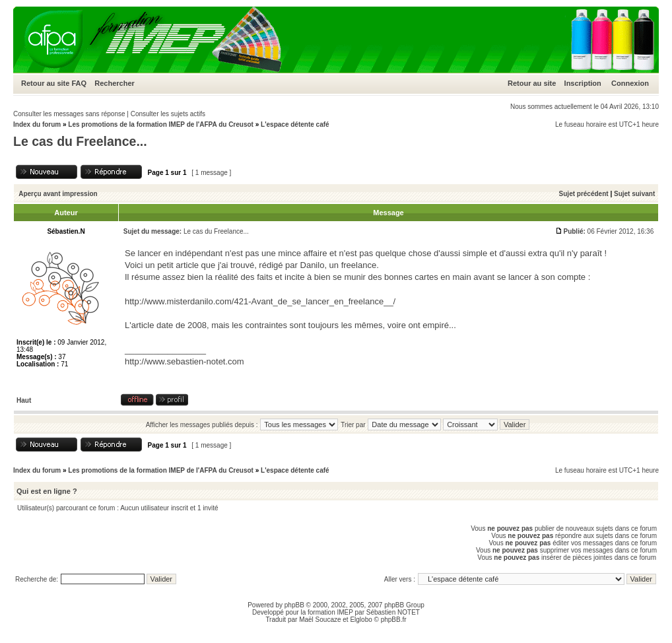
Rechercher (115, 83)
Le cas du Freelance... (80, 141)
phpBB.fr (394, 620)
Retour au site (45, 83)
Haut (24, 400)
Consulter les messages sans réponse (69, 114)
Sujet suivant (634, 194)
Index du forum (37, 124)
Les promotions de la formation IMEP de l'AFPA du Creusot (161, 124)
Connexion (630, 83)
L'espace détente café (295, 124)
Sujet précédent (584, 194)
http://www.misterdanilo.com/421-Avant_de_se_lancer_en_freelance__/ (260, 301)
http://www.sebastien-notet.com (185, 361)
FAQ (79, 83)
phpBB (294, 605)
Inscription (583, 83)
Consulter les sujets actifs (168, 114)
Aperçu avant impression (58, 194)
